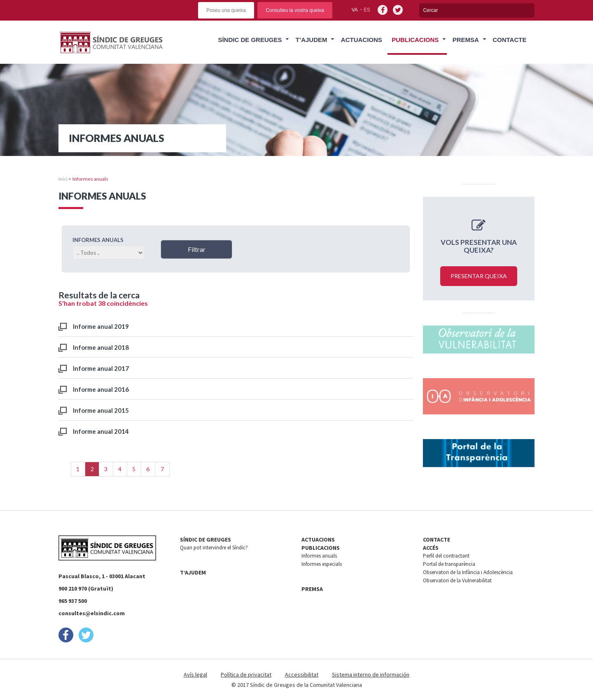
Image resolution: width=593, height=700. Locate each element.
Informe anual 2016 (101, 389)
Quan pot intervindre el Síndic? (214, 548)
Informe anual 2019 (101, 326)
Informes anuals (319, 556)
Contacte (509, 40)
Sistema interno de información (371, 674)
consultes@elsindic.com (92, 613)
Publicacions (415, 40)
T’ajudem (312, 40)
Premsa (466, 40)
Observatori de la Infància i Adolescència (468, 572)
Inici (63, 179)
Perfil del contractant (446, 556)
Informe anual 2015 (101, 410)
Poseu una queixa (226, 10)
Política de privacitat (246, 674)
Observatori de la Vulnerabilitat (457, 580)
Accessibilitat (302, 674)
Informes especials (322, 564)
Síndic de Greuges (250, 40)
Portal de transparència (449, 564)
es (367, 10)
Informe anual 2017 (101, 368)
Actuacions (362, 40)
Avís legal (195, 674)
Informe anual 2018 (101, 347)
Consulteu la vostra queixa (295, 10)
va (355, 10)
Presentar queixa (479, 276)
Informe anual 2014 (101, 431)
